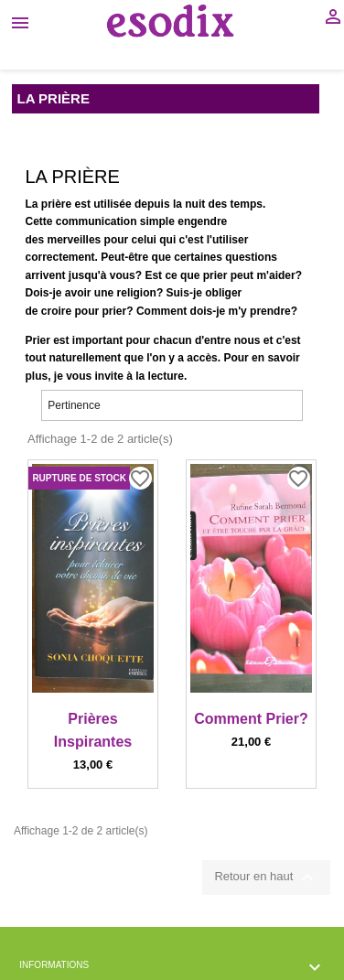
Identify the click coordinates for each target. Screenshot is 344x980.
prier (215, 275)
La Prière (54, 98)
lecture (166, 376)
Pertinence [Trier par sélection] (172, 405)
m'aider (275, 275)
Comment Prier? (251, 719)
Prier (38, 340)
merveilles (75, 240)
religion (137, 293)
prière (56, 204)
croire (56, 311)
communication (97, 221)
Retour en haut (266, 878)
